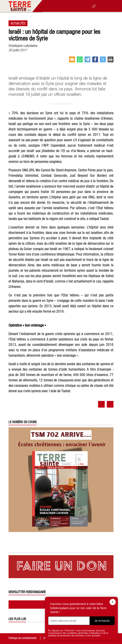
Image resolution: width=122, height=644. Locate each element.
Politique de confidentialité (22, 638)
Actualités (18, 23)
